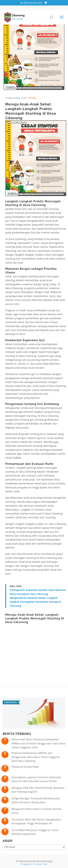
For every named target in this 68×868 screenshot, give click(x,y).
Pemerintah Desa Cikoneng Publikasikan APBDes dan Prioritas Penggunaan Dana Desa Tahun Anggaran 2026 (38, 743)
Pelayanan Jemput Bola (25, 767)
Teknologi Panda (40, 864)
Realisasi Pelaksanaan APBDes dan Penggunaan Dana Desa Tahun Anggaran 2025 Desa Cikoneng (36, 757)
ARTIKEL (33, 98)
